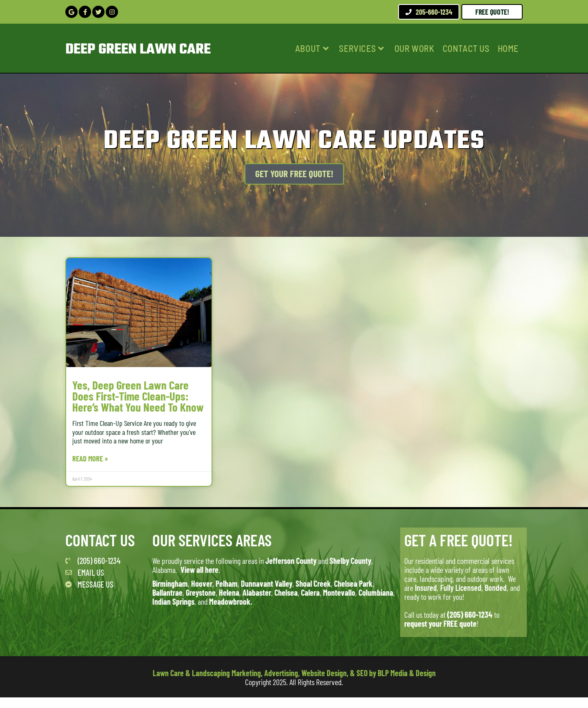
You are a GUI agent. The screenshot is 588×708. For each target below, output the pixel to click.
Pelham (227, 594)
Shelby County (350, 571)
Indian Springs (173, 612)
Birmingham (170, 594)
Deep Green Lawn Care (145, 49)
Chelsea (286, 603)
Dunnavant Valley (267, 594)
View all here (199, 580)
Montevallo (339, 603)
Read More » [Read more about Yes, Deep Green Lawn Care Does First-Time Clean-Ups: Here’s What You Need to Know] (91, 469)
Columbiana (376, 603)
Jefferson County (291, 571)
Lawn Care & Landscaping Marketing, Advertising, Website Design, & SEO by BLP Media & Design (294, 684)
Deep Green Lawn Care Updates (294, 140)
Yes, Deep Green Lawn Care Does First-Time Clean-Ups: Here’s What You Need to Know (133, 401)
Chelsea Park (353, 594)
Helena (229, 603)
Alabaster (257, 603)
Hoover (202, 594)
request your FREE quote (440, 634)
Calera (310, 603)
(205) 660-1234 (470, 625)
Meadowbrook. (231, 612)
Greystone (201, 603)
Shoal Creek (313, 594)
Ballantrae (167, 603)
